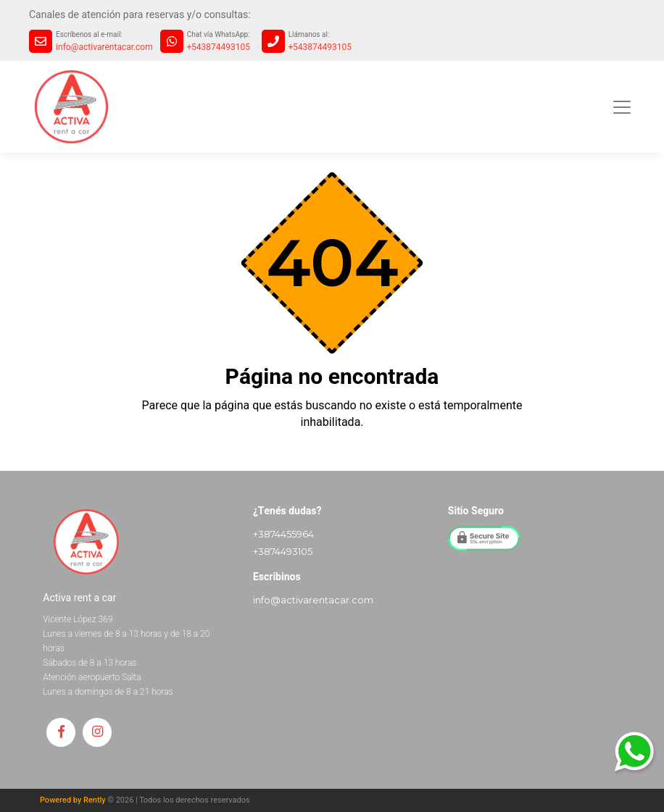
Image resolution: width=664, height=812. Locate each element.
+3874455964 (283, 534)
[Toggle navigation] (622, 107)
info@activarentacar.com (104, 47)
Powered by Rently (73, 800)
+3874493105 (283, 551)
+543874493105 (219, 47)
